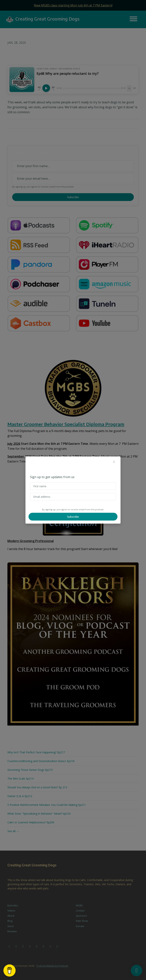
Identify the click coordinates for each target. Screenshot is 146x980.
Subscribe (73, 517)
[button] (114, 462)
